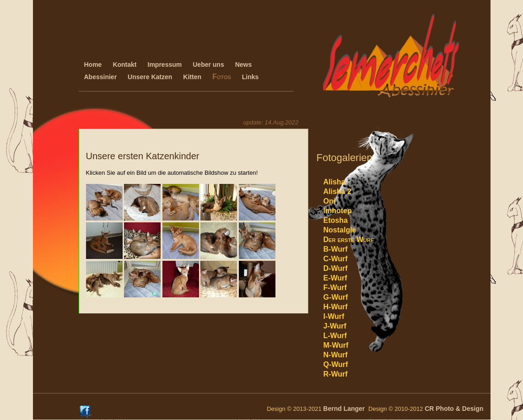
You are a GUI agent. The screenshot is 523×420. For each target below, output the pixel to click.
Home (93, 65)
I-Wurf (334, 316)
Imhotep (338, 211)
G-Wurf (336, 297)
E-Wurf (335, 278)
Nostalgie (340, 230)
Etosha (336, 220)
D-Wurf (336, 268)
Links (251, 77)
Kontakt (124, 65)
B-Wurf (336, 249)
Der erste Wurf (349, 240)
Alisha (334, 182)
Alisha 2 (337, 191)
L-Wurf (335, 336)
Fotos (222, 77)
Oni (330, 201)
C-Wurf (336, 259)
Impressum (165, 65)
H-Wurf (336, 307)
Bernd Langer (346, 409)
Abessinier (101, 77)
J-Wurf (335, 326)
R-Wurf (336, 374)
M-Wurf (336, 345)
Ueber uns (208, 65)
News (244, 65)
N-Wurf (336, 355)
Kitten (192, 77)
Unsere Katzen (150, 77)
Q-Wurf (336, 364)
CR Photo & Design (454, 409)
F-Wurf (335, 288)
